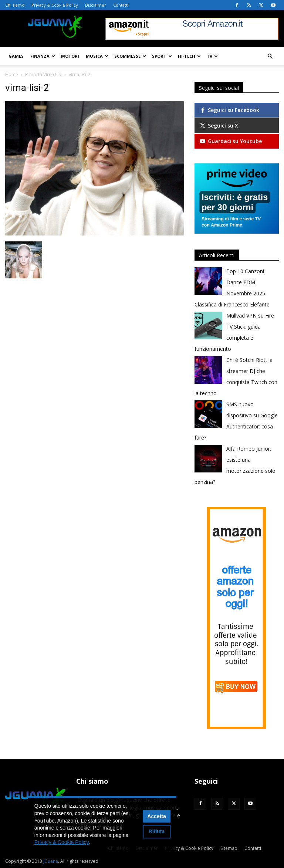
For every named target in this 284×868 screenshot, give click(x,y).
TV (212, 56)
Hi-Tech (189, 56)
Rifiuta (157, 831)
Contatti (121, 5)
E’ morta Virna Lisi (43, 74)
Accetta (157, 816)
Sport (162, 56)
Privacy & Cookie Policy (55, 5)
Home (12, 74)
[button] (270, 56)
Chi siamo (15, 5)
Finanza (43, 56)
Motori (70, 56)
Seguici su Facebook (229, 110)
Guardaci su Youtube (230, 141)
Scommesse (130, 56)
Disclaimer (96, 5)
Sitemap (229, 848)
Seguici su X (219, 126)
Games (16, 56)
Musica (97, 56)
